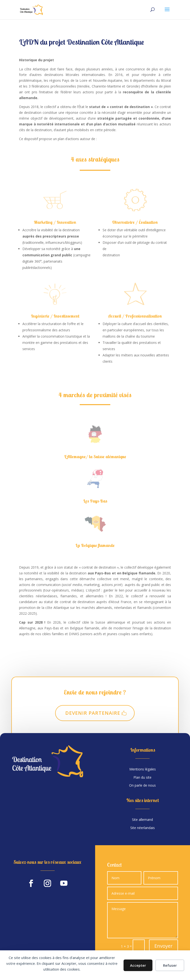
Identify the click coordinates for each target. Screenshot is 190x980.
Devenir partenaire (93, 713)
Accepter (138, 965)
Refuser (170, 965)
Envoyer (164, 946)
